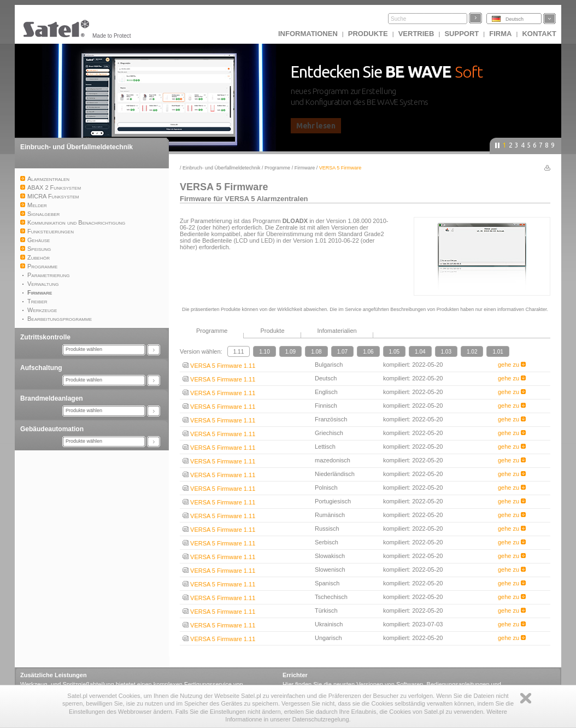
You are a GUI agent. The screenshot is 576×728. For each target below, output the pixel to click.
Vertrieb (416, 34)
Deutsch (515, 19)
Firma (500, 34)
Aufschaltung (41, 368)
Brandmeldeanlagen (52, 398)
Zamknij (526, 698)
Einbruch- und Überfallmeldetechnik (77, 147)
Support (462, 34)
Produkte (368, 34)
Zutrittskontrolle (45, 337)
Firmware (305, 168)
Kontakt (539, 34)
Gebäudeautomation (52, 429)
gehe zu (512, 365)
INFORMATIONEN (308, 34)
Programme (277, 168)
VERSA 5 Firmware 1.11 (219, 366)
